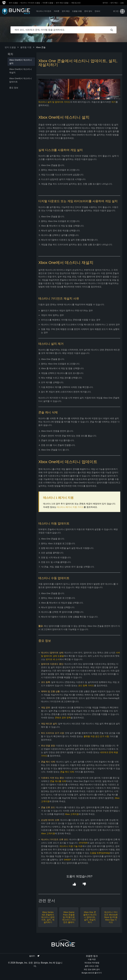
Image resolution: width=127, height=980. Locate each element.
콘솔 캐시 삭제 (67, 772)
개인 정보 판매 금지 (92, 969)
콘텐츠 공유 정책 (63, 718)
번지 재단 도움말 (62, 3)
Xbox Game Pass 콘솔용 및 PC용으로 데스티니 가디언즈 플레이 (69, 917)
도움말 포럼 (77, 11)
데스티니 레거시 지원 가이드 (70, 507)
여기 (114, 102)
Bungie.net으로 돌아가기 (92, 973)
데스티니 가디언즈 (44, 11)
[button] (74, 884)
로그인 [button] (116, 11)
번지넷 (105, 3)
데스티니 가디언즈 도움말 (30, 3)
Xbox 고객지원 (72, 814)
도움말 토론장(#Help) (100, 853)
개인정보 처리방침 (92, 963)
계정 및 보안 (76, 3)
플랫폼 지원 (26, 47)
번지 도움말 (13, 3)
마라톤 (57, 11)
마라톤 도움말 (48, 3)
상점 (122, 3)
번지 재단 (114, 3)
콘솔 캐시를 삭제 (58, 781)
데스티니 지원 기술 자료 (71, 846)
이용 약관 (92, 959)
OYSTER (83, 843)
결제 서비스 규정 (92, 966)
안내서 (97, 11)
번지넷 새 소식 (53, 659)
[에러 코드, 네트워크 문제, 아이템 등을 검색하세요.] (64, 30)
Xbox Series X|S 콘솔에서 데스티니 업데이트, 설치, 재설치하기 (48, 917)
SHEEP (67, 860)
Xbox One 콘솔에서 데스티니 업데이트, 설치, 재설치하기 (90, 917)
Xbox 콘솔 (41, 47)
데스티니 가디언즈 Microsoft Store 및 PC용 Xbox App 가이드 (111, 917)
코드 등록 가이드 (86, 685)
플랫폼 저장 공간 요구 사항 (96, 736)
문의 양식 (88, 11)
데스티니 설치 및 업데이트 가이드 (54, 102)
